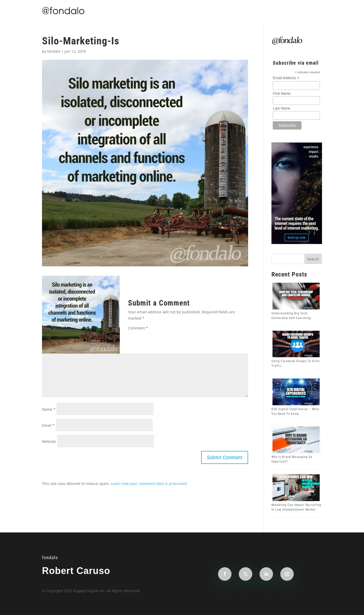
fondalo (54, 51)
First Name (282, 93)
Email (48, 425)
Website (49, 441)
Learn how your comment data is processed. (149, 484)
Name (49, 409)
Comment (138, 328)
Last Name (282, 108)
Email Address (286, 78)
